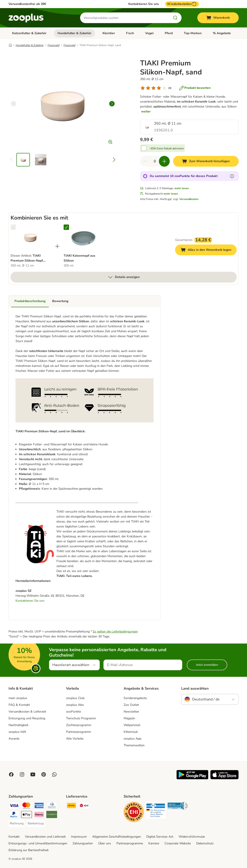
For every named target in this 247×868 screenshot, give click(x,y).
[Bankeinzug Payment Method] (36, 823)
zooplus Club (75, 698)
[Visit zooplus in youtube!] (33, 774)
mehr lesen (182, 188)
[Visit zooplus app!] (192, 778)
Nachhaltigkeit (18, 725)
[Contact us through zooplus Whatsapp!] (54, 774)
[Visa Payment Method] (14, 806)
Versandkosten (189, 199)
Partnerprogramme (130, 843)
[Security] (134, 813)
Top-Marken (193, 33)
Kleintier (109, 33)
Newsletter (131, 712)
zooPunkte (73, 712)
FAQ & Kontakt (19, 705)
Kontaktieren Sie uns (144, 4)
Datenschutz (205, 843)
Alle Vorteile (75, 739)
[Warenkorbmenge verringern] (145, 161)
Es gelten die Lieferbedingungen (115, 631)
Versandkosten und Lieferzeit (45, 837)
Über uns (105, 843)
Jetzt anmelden (207, 665)
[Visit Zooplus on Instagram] (22, 774)
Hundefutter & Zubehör (74, 33)
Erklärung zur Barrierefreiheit (29, 850)
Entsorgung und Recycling (27, 718)
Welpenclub (132, 725)
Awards (14, 739)
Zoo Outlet (131, 705)
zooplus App (132, 739)
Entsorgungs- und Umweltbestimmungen (38, 843)
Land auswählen (195, 689)
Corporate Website (178, 843)
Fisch (130, 33)
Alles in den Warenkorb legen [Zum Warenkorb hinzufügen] (209, 250)
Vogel (149, 33)
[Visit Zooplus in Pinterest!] (44, 774)
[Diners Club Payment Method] (52, 806)
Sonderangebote (135, 698)
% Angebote (222, 33)
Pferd (169, 33)
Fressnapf (54, 45)
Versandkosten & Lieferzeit (27, 712)
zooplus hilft (17, 732)
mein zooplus (18, 698)
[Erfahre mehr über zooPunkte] (232, 176)
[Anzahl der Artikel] (155, 161)
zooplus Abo (75, 705)
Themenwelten (134, 745)
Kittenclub (131, 732)
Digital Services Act (160, 837)
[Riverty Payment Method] (52, 815)
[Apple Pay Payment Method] (27, 815)
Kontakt (14, 837)
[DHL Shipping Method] (71, 806)
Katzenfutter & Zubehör (29, 33)
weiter (146, 111)
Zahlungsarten (83, 843)
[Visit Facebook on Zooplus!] (11, 774)
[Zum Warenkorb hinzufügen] (206, 161)
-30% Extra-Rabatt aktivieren (167, 148)
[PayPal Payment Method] (14, 815)
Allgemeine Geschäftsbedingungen (117, 837)
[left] (13, 104)
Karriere (154, 843)
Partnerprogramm (79, 732)
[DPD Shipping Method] (84, 806)
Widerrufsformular (192, 837)
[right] (112, 104)
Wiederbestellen (182, 4)
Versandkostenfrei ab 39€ (27, 4)
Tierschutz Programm (81, 718)
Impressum (79, 837)
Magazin (129, 718)
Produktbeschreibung (30, 301)
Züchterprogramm (79, 725)
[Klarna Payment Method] (39, 815)
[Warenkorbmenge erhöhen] (164, 161)
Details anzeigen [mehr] (124, 277)
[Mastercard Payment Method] (27, 806)
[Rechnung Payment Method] (17, 823)
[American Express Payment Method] (39, 806)
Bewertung (60, 301)
